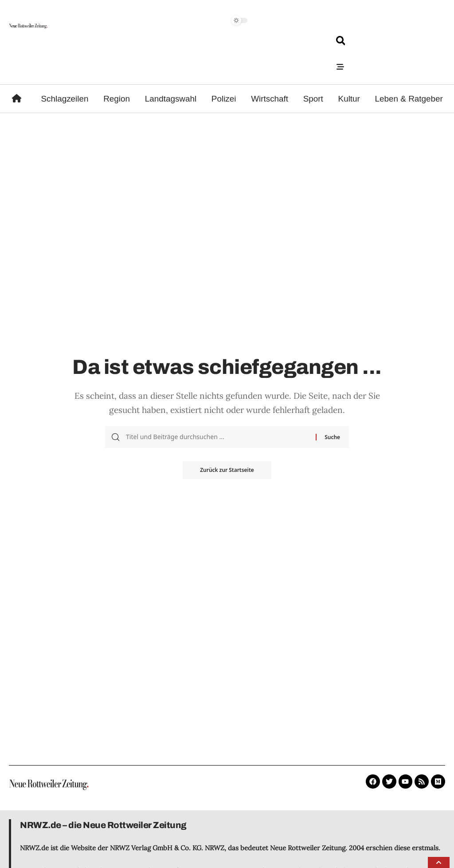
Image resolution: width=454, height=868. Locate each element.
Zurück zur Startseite (227, 470)
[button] (439, 862)
